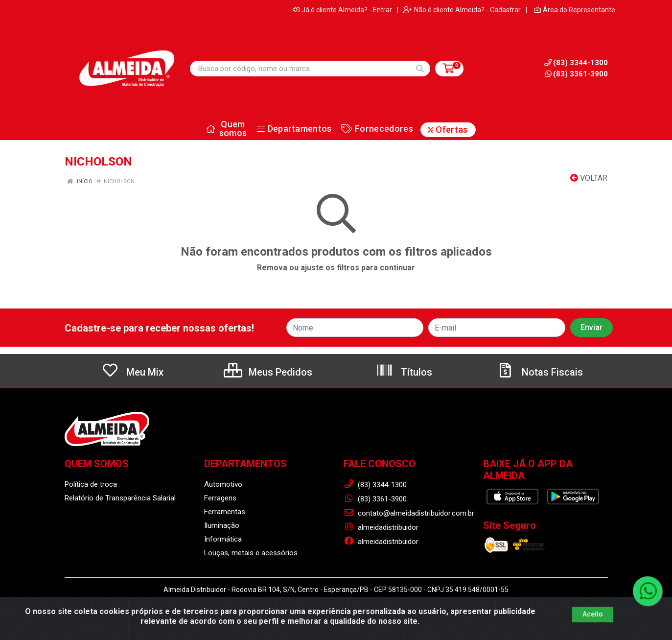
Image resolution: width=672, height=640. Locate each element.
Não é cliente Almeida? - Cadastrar (462, 10)
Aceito (593, 614)
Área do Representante (575, 10)
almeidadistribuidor (381, 527)
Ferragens (220, 498)
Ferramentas (225, 512)
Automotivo (223, 484)
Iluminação (222, 525)
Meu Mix (132, 372)
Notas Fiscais (540, 372)
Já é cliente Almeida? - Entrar (342, 10)
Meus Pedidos (268, 372)
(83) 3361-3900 (577, 74)
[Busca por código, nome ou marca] (300, 69)
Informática (223, 539)
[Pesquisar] (420, 69)
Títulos (404, 372)
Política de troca (91, 484)
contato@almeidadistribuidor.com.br (409, 513)
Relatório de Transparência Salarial (120, 498)
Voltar (589, 178)
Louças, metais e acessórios (251, 553)
